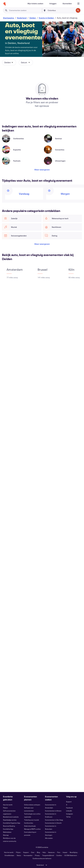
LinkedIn (69, 811)
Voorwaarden (28, 855)
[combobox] (61, 10)
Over (33, 852)
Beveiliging (74, 852)
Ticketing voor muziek (32, 820)
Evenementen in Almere (53, 811)
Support (69, 802)
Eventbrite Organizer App (12, 823)
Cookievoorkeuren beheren (42, 858)
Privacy (37, 855)
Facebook (69, 808)
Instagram (69, 814)
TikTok (68, 817)
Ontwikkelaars (9, 855)
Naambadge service (10, 820)
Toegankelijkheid (48, 855)
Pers (59, 852)
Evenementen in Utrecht (53, 823)
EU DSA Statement (71, 855)
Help (44, 852)
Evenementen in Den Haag (54, 820)
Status (19, 855)
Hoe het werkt (8, 805)
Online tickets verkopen (32, 805)
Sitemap (6, 835)
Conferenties (29, 823)
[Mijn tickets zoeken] (35, 4)
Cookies (59, 855)
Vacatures (51, 852)
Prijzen (5, 808)
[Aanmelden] (67, 4)
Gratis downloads (30, 826)
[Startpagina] (5, 4)
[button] (9, 62)
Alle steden (49, 838)
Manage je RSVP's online (32, 829)
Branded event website (11, 817)
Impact (65, 852)
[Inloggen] (53, 4)
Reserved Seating (9, 826)
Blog (38, 852)
